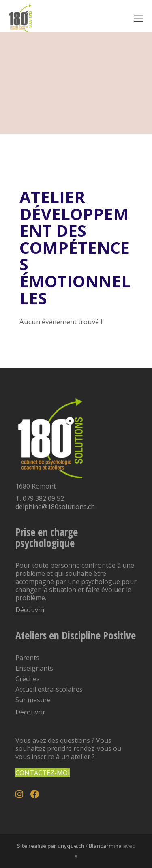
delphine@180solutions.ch (55, 507)
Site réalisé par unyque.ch (51, 846)
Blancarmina (105, 846)
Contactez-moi (43, 773)
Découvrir (30, 610)
